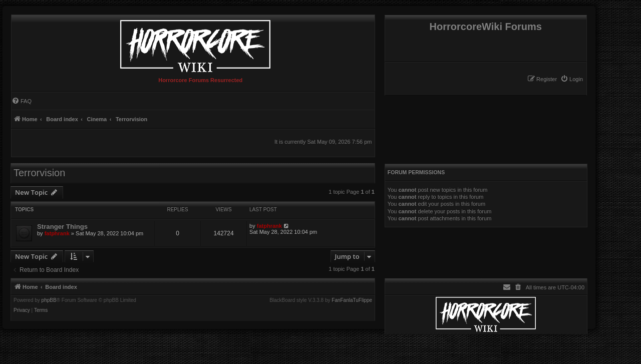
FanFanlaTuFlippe (352, 300)
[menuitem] (572, 79)
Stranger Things (62, 227)
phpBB (49, 300)
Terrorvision (39, 173)
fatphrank (57, 233)
